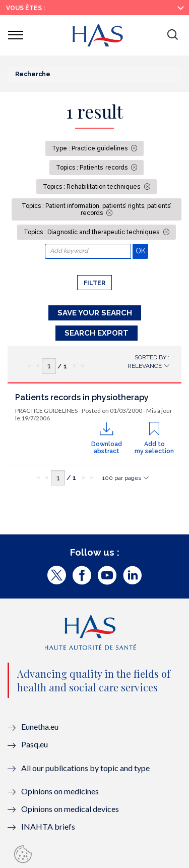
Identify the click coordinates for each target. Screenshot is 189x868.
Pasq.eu (35, 744)
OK (142, 251)
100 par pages (122, 478)
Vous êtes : (25, 8)
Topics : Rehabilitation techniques (92, 187)
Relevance (145, 366)
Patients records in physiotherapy (82, 397)
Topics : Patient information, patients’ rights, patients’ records (97, 209)
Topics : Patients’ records (92, 168)
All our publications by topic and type (85, 768)
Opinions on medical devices (70, 809)
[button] (172, 35)
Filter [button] (94, 283)
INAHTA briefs (48, 826)
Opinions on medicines (60, 791)
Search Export (97, 333)
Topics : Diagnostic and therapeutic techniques (92, 232)
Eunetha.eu (40, 726)
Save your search (95, 313)
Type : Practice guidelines (90, 148)
